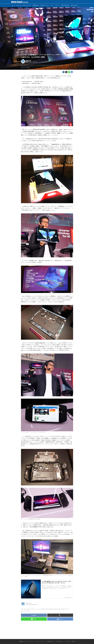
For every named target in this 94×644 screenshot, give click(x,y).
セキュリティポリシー (41, 641)
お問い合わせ (59, 641)
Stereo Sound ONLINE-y (32, 62)
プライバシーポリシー (29, 641)
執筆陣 (74, 641)
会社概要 (21, 641)
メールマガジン (67, 641)
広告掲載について (51, 641)
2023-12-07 (29, 61)
